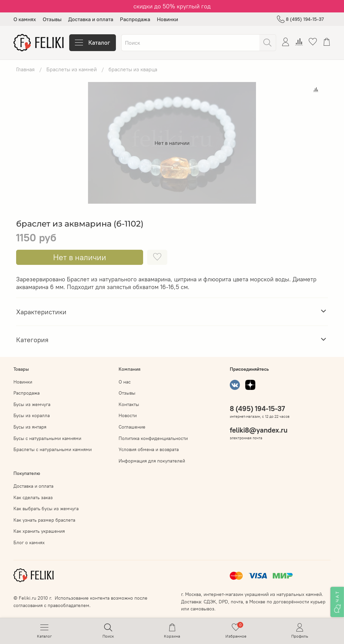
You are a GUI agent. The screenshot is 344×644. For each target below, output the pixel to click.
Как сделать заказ (33, 497)
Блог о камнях (29, 542)
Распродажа (135, 19)
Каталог (93, 43)
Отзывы (52, 19)
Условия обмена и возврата (149, 449)
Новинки (167, 19)
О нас (125, 382)
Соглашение (132, 427)
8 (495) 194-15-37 (300, 19)
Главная (25, 69)
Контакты (129, 404)
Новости (128, 415)
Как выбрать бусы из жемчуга (46, 509)
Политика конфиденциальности (153, 438)
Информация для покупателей (152, 461)
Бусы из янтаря (30, 427)
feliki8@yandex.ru (259, 430)
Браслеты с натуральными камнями (53, 449)
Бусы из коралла (32, 415)
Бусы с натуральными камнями (47, 438)
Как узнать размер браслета (44, 520)
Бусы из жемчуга (32, 404)
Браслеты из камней (72, 69)
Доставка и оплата (91, 19)
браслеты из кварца (133, 69)
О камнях (25, 19)
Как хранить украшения (39, 531)
